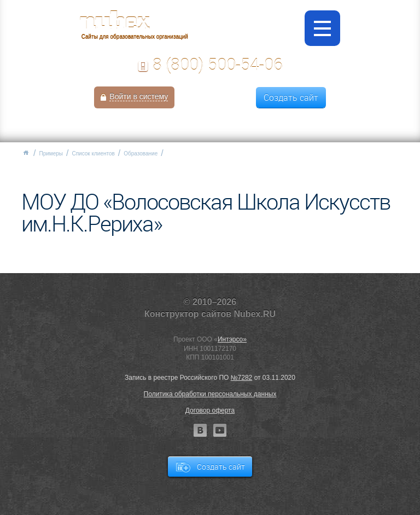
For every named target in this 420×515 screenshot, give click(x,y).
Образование (141, 154)
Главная (26, 153)
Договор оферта (210, 410)
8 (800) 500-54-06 (218, 65)
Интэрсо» (232, 339)
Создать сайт (291, 97)
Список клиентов (93, 154)
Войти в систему (139, 96)
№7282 (242, 378)
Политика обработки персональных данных (210, 394)
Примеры (51, 154)
